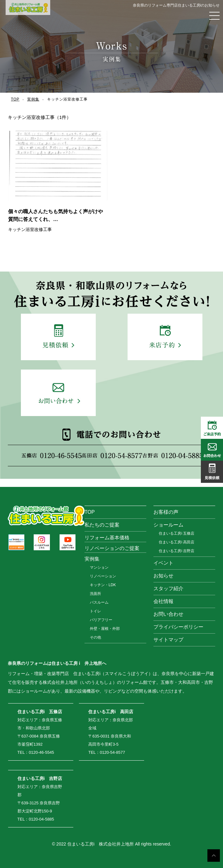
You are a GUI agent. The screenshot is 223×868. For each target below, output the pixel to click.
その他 (95, 637)
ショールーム (168, 525)
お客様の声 (166, 512)
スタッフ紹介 (168, 588)
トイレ (95, 611)
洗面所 (95, 594)
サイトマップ (168, 640)
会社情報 (163, 601)
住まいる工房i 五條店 (177, 533)
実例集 (33, 99)
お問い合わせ (168, 614)
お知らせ (163, 576)
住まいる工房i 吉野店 (177, 551)
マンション (99, 567)
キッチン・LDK (103, 585)
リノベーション (103, 576)
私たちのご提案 (102, 525)
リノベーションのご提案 (112, 548)
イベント (163, 563)
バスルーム (99, 602)
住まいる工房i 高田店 (177, 542)
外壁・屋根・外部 (105, 629)
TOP (15, 99)
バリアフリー (101, 620)
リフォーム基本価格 (107, 538)
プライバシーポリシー (178, 627)
